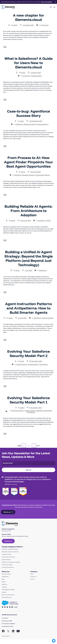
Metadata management (44, 410)
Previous (24, 445)
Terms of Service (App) (7, 626)
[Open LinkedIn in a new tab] (13, 631)
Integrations (5, 577)
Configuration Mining (43, 175)
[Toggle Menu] (54, 7)
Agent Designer (6, 559)
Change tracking (6, 554)
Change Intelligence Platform (12, 547)
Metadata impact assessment (10, 552)
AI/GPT (48, 220)
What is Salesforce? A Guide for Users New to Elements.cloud (28, 63)
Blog (3, 579)
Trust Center (5, 618)
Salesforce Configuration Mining (11, 562)
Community (45, 25)
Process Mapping (42, 124)
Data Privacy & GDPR (7, 621)
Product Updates (48, 318)
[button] (54, 641)
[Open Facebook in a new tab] (3, 631)
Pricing (32, 579)
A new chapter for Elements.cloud (28, 17)
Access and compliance (8, 557)
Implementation (36, 76)
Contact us (33, 577)
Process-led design (7, 565)
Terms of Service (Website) (8, 624)
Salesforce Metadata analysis (10, 549)
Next (34, 445)
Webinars (4, 584)
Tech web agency (6, 636)
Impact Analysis (21, 364)
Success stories (6, 574)
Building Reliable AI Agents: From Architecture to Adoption (28, 211)
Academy (4, 587)
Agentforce (19, 124)
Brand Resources (7, 597)
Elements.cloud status (8, 595)
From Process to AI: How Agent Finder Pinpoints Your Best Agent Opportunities (28, 162)
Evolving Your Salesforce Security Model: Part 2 (29, 353)
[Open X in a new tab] (8, 631)
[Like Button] (5, 47)
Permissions (43, 364)
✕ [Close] (55, 2)
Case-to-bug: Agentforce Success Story (28, 113)
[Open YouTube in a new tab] (18, 631)
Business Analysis (30, 124)
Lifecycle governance (8, 567)
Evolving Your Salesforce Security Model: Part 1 (29, 400)
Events (4, 582)
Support (4, 592)
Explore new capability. (47, 2)
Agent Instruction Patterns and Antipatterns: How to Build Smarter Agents (28, 308)
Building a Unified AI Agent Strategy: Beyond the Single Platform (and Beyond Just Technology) (29, 258)
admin (15, 25)
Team (32, 574)
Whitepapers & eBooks (8, 590)
